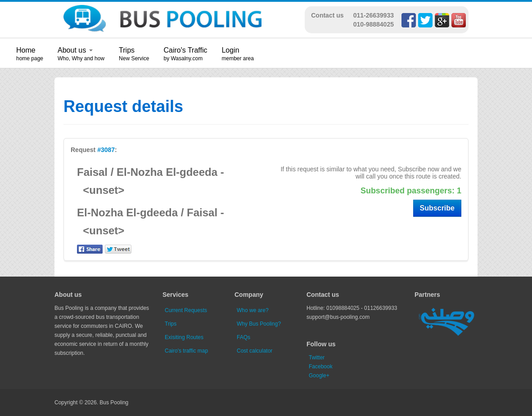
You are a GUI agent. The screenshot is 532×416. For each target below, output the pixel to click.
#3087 (106, 150)
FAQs (243, 337)
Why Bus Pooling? (259, 324)
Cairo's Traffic (185, 50)
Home (26, 50)
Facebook (321, 367)
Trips (127, 50)
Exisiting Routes (184, 337)
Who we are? (253, 310)
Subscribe (437, 208)
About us (75, 50)
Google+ (319, 376)
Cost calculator (255, 351)
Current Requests (186, 310)
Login (230, 50)
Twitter (317, 358)
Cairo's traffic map (186, 351)
